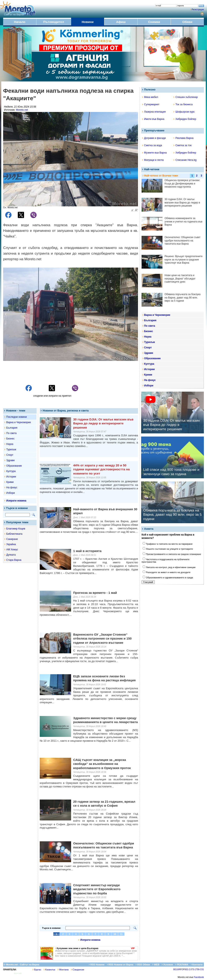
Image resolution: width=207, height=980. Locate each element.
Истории (11, 477)
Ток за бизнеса (183, 104)
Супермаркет (151, 104)
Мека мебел (150, 97)
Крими (10, 482)
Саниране (12, 539)
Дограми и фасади (154, 138)
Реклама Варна (183, 138)
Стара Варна (14, 560)
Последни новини (17, 417)
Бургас (37, 970)
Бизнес (10, 439)
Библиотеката (14, 534)
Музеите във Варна (154, 153)
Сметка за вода (152, 145)
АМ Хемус (12, 550)
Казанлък (49, 970)
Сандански (78, 970)
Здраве (11, 460)
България (12, 428)
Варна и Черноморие (19, 422)
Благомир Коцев (16, 529)
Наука (10, 444)
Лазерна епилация (154, 112)
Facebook (199, 977)
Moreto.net (22, 110)
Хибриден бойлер (185, 119)
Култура (11, 471)
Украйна (11, 544)
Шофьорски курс (184, 112)
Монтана (63, 970)
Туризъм (11, 449)
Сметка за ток (183, 145)
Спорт (10, 455)
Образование (14, 466)
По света (11, 433)
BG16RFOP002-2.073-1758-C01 (189, 969)
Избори (11, 493)
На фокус (12, 487)
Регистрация (198, 10)
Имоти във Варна (153, 119)
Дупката (11, 555)
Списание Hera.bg (185, 160)
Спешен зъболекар (186, 97)
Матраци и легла (153, 160)
